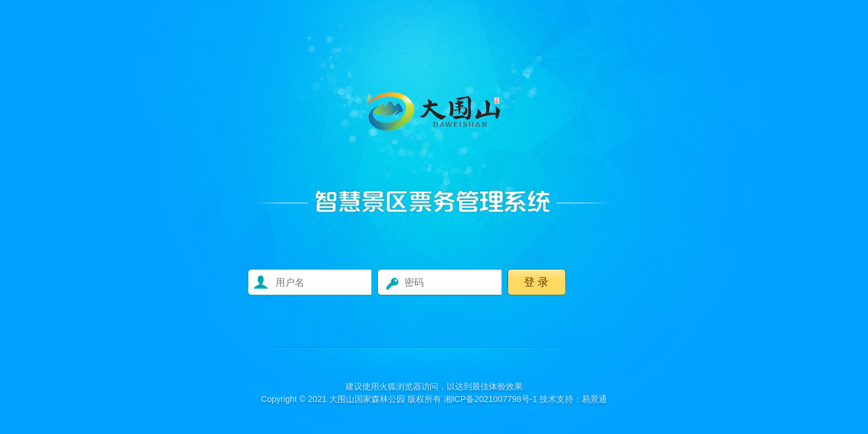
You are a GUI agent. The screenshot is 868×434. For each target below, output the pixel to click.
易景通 (594, 399)
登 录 (536, 282)
